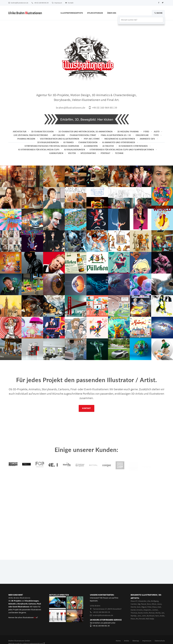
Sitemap (136, 641)
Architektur (20, 132)
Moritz (158, 613)
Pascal (144, 604)
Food (146, 132)
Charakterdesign (88, 142)
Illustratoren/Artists (72, 13)
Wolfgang (155, 601)
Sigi (139, 604)
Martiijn (134, 616)
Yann (157, 616)
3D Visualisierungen (48, 142)
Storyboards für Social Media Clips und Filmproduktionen (122, 150)
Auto (157, 132)
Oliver (154, 604)
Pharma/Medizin (26, 139)
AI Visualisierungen (75, 150)
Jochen (155, 610)
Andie (162, 616)
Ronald (142, 619)
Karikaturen (56, 153)
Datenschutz (160, 641)
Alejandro (147, 610)
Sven (139, 607)
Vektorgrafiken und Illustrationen (60, 139)
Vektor (72, 153)
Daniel (133, 610)
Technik (119, 153)
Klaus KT (134, 601)
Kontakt (69, 3)
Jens (139, 616)
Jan (163, 613)
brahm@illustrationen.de (18, 3)
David (140, 613)
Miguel (144, 607)
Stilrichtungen (95, 13)
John (144, 616)
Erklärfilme (142, 135)
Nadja (152, 619)
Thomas (134, 613)
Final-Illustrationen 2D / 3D (116, 135)
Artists (127, 641)
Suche (158, 13)
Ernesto (140, 610)
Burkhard (151, 616)
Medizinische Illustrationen (120, 139)
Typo (156, 135)
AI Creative (108, 146)
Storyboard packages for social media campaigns (52, 146)
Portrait (105, 153)
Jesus (159, 604)
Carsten (134, 604)
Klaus (154, 607)
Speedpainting (88, 153)
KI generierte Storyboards (133, 146)
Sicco (149, 604)
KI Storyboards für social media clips (39, 150)
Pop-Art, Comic (92, 139)
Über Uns (112, 13)
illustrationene (30, 617)
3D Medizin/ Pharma (128, 132)
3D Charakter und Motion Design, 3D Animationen (85, 132)
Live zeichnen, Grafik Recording (31, 135)
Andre (146, 613)
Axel (159, 607)
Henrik (133, 607)
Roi (137, 619)
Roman (152, 613)
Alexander (142, 601)
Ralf (147, 619)
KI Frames (69, 142)
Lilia (149, 601)
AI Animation (91, 146)
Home (118, 641)
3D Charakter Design (42, 132)
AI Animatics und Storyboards (119, 142)
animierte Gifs (147, 139)
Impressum (57, 3)
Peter (149, 607)
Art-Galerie (59, 135)
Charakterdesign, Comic (83, 135)
